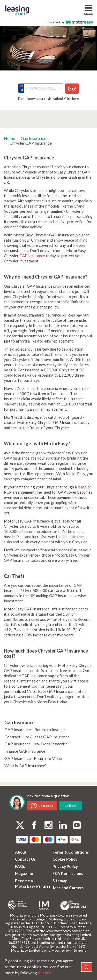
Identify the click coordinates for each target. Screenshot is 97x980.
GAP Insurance (32, 256)
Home (9, 138)
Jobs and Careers (68, 888)
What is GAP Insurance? (26, 766)
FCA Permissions (68, 873)
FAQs (20, 866)
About (21, 852)
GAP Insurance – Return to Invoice (35, 729)
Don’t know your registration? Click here (48, 99)
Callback (70, 806)
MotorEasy (80, 22)
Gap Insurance (33, 138)
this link (45, 973)
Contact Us (25, 859)
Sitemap (60, 881)
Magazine (24, 873)
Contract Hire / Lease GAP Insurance (37, 737)
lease (82, 487)
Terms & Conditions (71, 852)
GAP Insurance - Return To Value (33, 758)
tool (35, 686)
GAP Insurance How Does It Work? (36, 744)
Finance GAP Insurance (25, 751)
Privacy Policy (65, 866)
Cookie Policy (65, 859)
